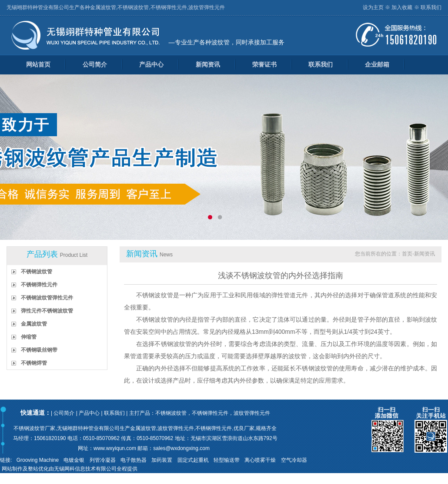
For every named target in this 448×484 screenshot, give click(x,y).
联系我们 (431, 7)
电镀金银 (74, 460)
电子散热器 (134, 460)
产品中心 (151, 64)
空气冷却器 (294, 460)
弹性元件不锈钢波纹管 (47, 311)
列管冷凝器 (103, 460)
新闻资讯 (208, 64)
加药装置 (162, 460)
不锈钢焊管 (34, 363)
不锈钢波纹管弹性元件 (47, 298)
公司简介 (95, 64)
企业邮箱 (377, 64)
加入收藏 (402, 7)
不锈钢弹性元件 (39, 285)
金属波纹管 (34, 324)
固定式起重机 (193, 460)
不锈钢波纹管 (37, 272)
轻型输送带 (227, 460)
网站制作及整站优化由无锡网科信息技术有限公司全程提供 (70, 469)
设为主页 (373, 7)
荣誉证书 (264, 64)
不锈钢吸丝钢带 (39, 350)
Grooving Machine (38, 460)
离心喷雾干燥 (260, 460)
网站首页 (38, 64)
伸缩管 (29, 337)
